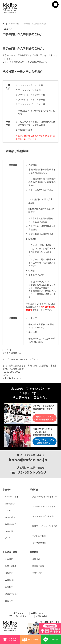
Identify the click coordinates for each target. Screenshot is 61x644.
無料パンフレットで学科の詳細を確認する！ (45, 418)
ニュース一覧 (14, 24)
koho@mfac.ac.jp (12, 378)
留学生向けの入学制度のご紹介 (35, 24)
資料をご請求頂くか (12, 353)
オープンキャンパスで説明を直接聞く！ (45, 441)
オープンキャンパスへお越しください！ (21, 359)
